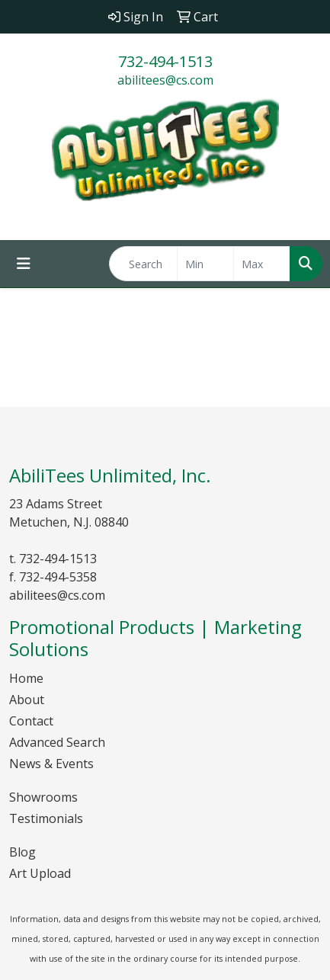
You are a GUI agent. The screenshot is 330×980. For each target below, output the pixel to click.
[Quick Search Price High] (262, 264)
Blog (22, 852)
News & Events (51, 764)
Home (26, 678)
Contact (31, 721)
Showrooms (43, 797)
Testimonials (46, 818)
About (27, 700)
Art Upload (40, 873)
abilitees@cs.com (165, 80)
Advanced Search (57, 742)
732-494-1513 (165, 61)
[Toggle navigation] (24, 264)
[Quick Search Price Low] (205, 264)
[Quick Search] (143, 264)
